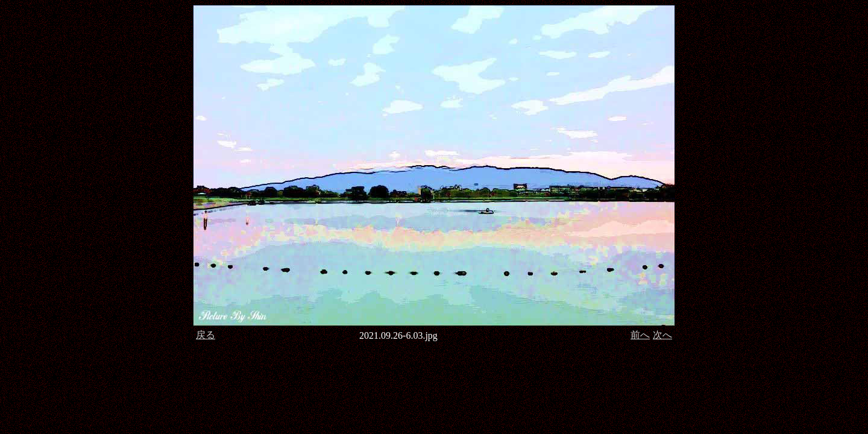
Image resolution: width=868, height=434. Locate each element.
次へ (662, 335)
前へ (640, 335)
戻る (206, 335)
